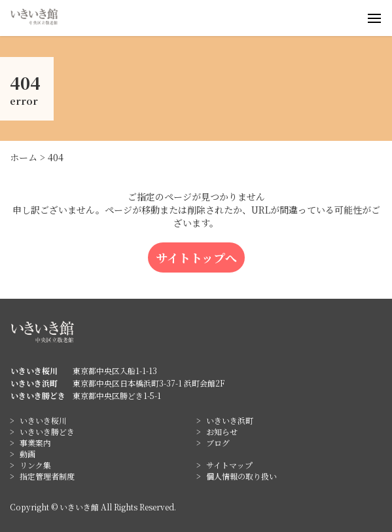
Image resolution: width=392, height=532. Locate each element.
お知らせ (222, 431)
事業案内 (35, 443)
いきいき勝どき (47, 431)
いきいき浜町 (230, 420)
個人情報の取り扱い (241, 476)
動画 (27, 454)
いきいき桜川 (43, 420)
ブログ (218, 443)
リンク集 (35, 465)
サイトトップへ (196, 257)
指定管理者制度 (47, 476)
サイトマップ (229, 465)
